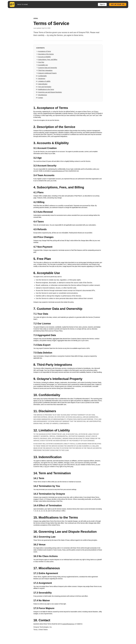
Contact (41, 98)
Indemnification (43, 84)
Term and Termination (45, 87)
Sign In (102, 4)
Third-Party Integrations (45, 70)
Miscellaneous (42, 95)
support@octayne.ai (58, 171)
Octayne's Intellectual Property (47, 73)
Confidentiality (42, 76)
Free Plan (41, 62)
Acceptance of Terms (44, 51)
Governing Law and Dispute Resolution (50, 92)
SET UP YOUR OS (118, 4)
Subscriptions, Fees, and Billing (48, 60)
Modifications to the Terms (46, 89)
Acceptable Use (43, 65)
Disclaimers (42, 79)
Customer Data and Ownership (48, 68)
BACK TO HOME (23, 4)
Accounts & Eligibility (44, 57)
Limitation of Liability (44, 81)
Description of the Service (46, 54)
